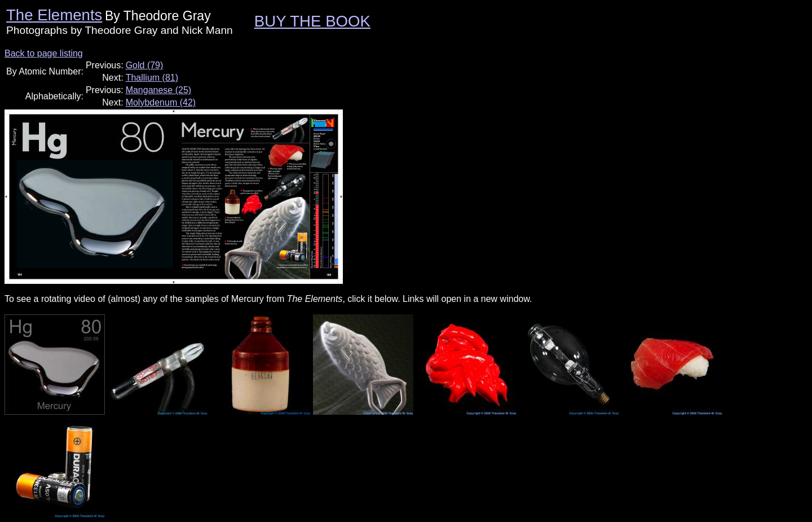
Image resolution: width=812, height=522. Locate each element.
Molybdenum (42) (161, 102)
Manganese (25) (159, 90)
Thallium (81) (152, 78)
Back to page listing (44, 53)
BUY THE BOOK (312, 21)
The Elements (54, 15)
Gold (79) (145, 65)
